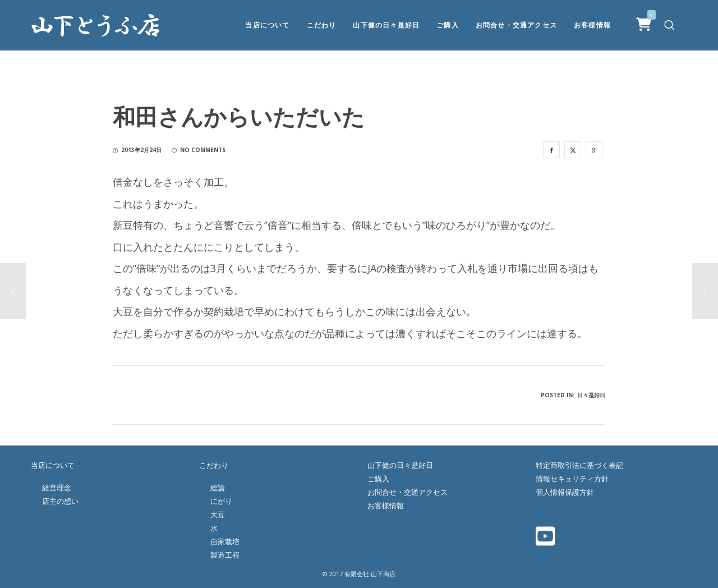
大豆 (218, 514)
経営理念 (57, 488)
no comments (199, 150)
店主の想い (60, 501)
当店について (53, 465)
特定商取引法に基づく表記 (579, 465)
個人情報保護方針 (565, 492)
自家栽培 (225, 541)
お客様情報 (386, 506)
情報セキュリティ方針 (572, 479)
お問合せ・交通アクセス (408, 492)
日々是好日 (591, 395)
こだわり (214, 465)
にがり (221, 501)
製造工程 (225, 555)
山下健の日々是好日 (400, 465)
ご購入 (378, 479)
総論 (218, 488)
